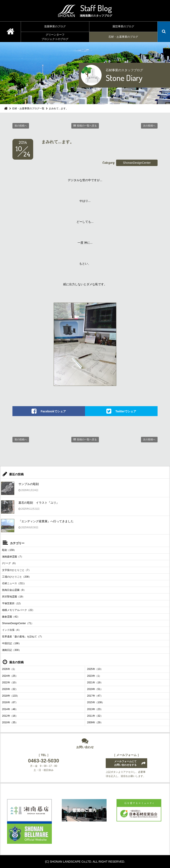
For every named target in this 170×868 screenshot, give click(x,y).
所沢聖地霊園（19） (13, 597)
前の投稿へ (21, 126)
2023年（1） (94, 676)
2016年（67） (10, 702)
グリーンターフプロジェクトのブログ (55, 37)
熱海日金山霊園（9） (14, 590)
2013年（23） (95, 709)
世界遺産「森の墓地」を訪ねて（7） (23, 637)
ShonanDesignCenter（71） (18, 623)
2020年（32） (10, 689)
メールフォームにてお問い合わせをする (125, 763)
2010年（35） (10, 722)
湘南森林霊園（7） (13, 557)
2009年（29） (95, 722)
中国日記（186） (12, 643)
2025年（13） (95, 669)
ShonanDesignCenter (137, 163)
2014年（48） (10, 709)
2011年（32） (95, 716)
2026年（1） (9, 669)
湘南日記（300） (12, 650)
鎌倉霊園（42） (11, 617)
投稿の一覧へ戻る (87, 126)
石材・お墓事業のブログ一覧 (28, 108)
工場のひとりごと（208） (17, 577)
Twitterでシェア (126, 411)
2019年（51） (95, 689)
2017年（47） (95, 696)
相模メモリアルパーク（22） (18, 610)
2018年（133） (11, 696)
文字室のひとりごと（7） (16, 570)
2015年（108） (96, 702)
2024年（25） (10, 676)
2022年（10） (10, 683)
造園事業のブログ (55, 26)
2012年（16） (10, 716)
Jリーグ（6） (10, 563)
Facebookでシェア (53, 411)
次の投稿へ (149, 126)
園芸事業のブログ (123, 26)
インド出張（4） (12, 630)
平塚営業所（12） (12, 603)
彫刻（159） (9, 550)
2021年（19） (95, 683)
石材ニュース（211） (14, 583)
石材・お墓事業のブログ (123, 37)
